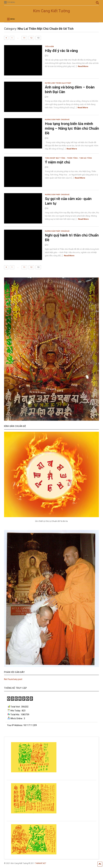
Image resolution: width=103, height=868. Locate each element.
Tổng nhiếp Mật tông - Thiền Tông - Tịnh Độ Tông (68, 158)
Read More (83, 66)
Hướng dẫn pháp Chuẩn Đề (57, 120)
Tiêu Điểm (49, 47)
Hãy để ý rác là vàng (61, 51)
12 (31, 38)
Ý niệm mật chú (57, 162)
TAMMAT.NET (41, 863)
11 (24, 38)
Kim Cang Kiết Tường (51, 11)
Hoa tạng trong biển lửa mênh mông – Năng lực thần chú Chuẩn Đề (72, 128)
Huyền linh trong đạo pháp (58, 83)
